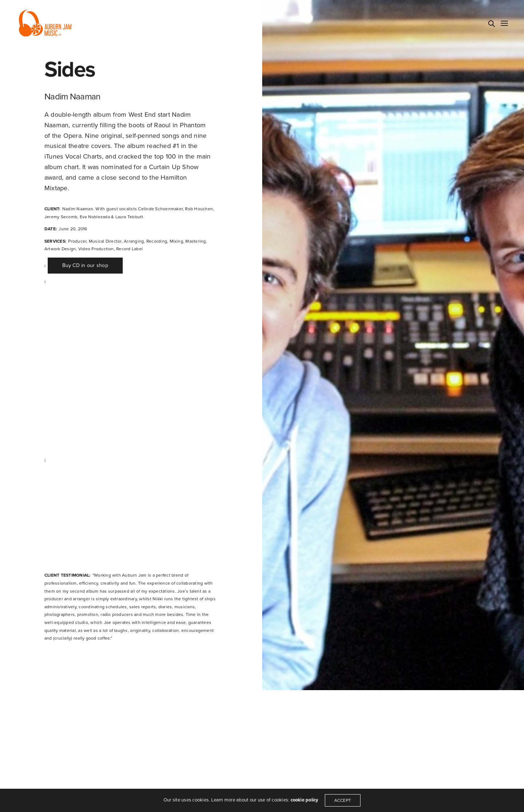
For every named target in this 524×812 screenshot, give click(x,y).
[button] (85, 266)
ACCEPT (343, 800)
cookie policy (304, 800)
